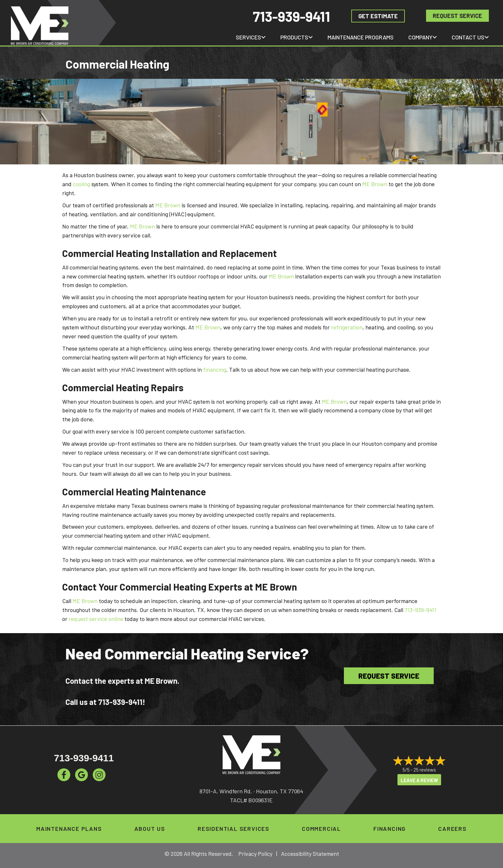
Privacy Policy (255, 854)
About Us (150, 829)
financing (215, 369)
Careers (452, 829)
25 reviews (425, 770)
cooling (81, 184)
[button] (263, 37)
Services (248, 37)
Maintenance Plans (69, 829)
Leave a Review (419, 780)
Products (294, 37)
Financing (390, 829)
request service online (96, 619)
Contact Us (468, 37)
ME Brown (375, 184)
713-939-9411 (291, 16)
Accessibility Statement (310, 854)
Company (420, 37)
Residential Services (234, 829)
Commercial (321, 829)
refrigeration (347, 327)
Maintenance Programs (361, 37)
